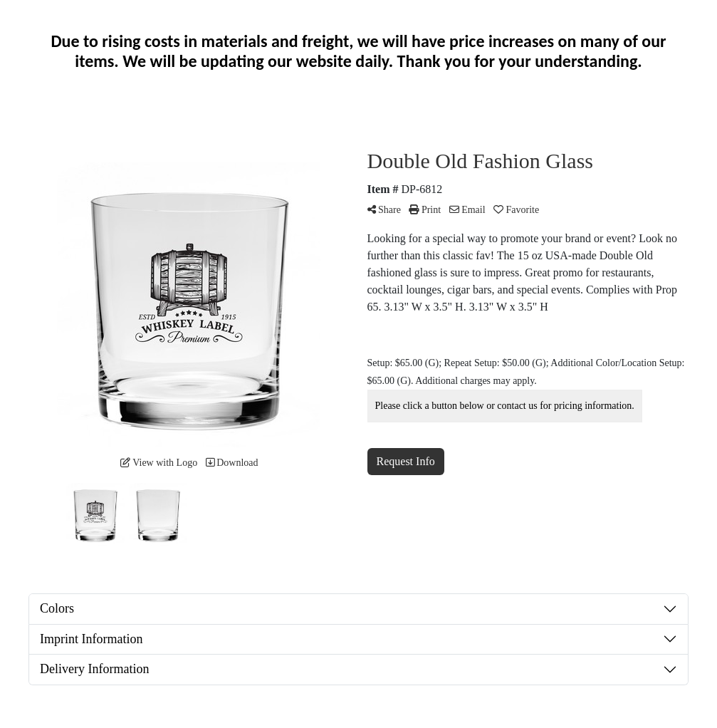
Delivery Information (94, 669)
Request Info (406, 461)
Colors (57, 608)
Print (425, 210)
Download (232, 463)
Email (467, 210)
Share (384, 210)
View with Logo (159, 463)
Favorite (516, 210)
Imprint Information (91, 639)
